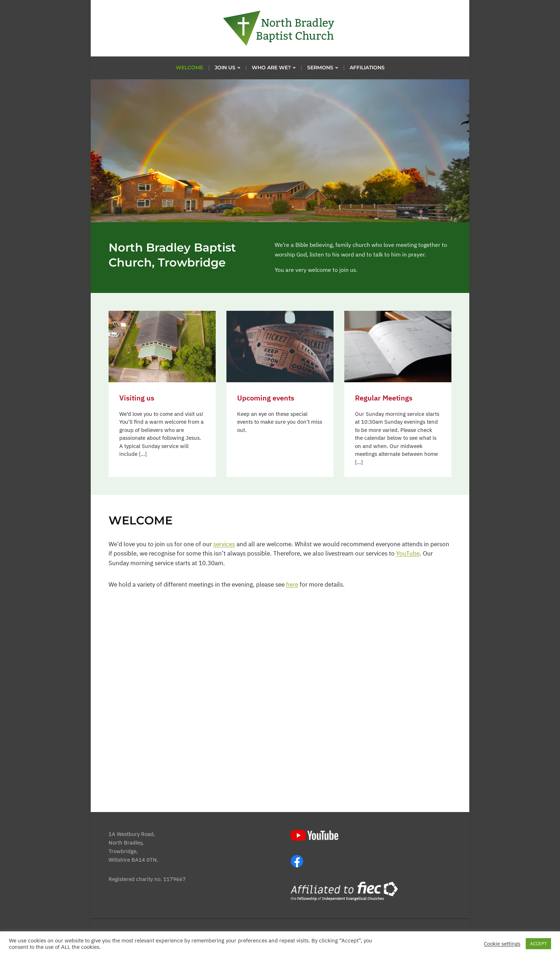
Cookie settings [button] (502, 944)
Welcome (189, 68)
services (224, 544)
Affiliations (367, 68)
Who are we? (271, 68)
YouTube (408, 553)
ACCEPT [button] (538, 944)
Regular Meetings (384, 398)
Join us (225, 68)
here (292, 584)
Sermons (320, 68)
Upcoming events (266, 398)
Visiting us (137, 398)
